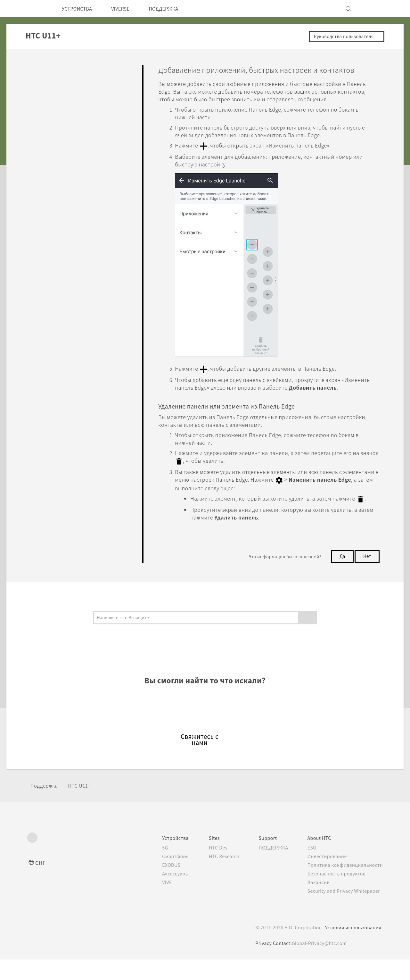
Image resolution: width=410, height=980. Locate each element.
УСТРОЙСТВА (79, 9)
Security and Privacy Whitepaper (344, 911)
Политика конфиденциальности (344, 885)
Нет (366, 577)
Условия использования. (353, 948)
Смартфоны (164, 877)
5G (153, 868)
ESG (310, 868)
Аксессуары (164, 894)
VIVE (156, 903)
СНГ (41, 883)
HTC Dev (209, 868)
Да (340, 577)
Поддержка (46, 806)
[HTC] (35, 9)
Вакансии (316, 903)
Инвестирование (325, 877)
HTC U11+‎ (84, 806)
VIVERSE (127, 9)
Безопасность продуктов (336, 894)
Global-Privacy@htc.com (319, 964)
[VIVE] (374, 9)
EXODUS (160, 885)
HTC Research (215, 877)
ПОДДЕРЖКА (174, 9)
